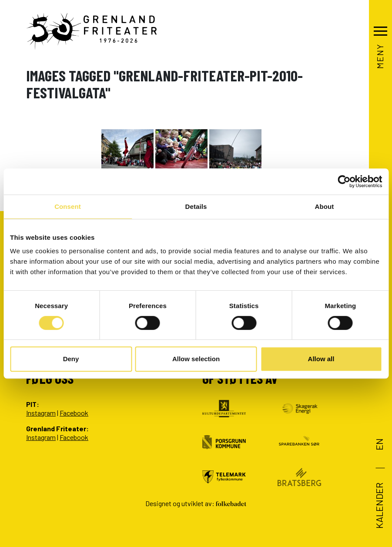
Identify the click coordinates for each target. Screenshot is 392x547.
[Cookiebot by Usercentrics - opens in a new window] (344, 181)
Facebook (74, 413)
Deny (71, 359)
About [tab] (325, 206)
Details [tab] (196, 206)
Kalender (379, 506)
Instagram (41, 413)
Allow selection (196, 359)
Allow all (321, 359)
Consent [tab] (68, 206)
